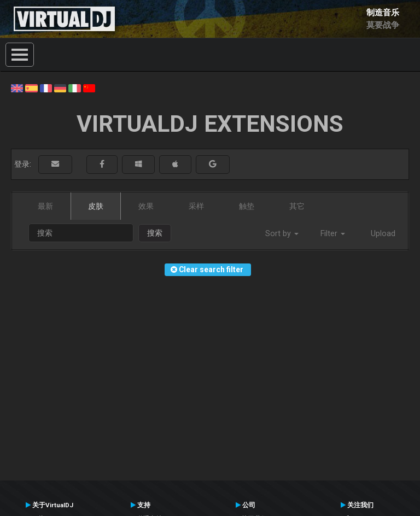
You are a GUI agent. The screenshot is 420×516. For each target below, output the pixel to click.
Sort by (282, 233)
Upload (383, 233)
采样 (196, 206)
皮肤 (96, 206)
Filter (333, 233)
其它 (297, 206)
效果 (146, 206)
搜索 (155, 233)
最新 (45, 206)
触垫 (247, 206)
